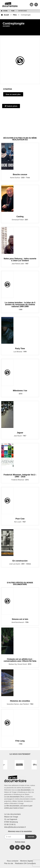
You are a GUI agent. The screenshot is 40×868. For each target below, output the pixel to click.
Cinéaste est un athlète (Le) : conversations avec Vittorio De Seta (20, 660)
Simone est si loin (20, 619)
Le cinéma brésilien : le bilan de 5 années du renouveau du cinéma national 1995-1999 (20, 305)
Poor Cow (20, 519)
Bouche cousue (20, 174)
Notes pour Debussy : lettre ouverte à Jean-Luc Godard (20, 260)
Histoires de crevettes (20, 701)
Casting (20, 217)
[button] (32, 5)
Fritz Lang (20, 741)
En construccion (20, 561)
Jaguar (20, 433)
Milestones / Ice (20, 391)
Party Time (20, 349)
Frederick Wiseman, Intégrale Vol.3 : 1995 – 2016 (20, 476)
